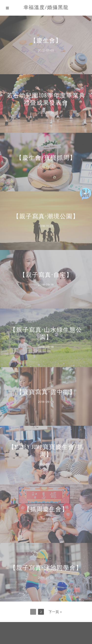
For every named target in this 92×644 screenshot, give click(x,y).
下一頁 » (55, 612)
